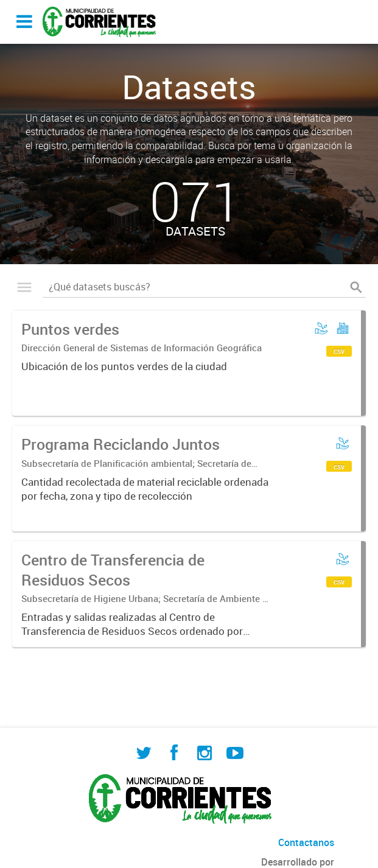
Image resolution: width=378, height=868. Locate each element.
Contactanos (306, 842)
